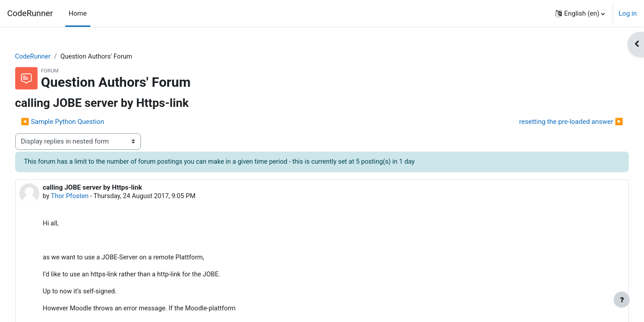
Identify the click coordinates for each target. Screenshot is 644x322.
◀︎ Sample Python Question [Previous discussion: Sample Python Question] (79, 122)
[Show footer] (622, 300)
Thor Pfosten (87, 197)
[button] (580, 13)
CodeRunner (30, 13)
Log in (628, 13)
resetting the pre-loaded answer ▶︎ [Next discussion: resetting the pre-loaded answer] (554, 122)
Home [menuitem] (78, 13)
